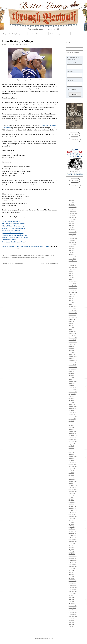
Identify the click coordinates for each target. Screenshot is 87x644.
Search (68, 43)
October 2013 (72, 514)
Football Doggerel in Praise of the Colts (14, 235)
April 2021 (72, 327)
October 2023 (72, 265)
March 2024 (72, 255)
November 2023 (73, 263)
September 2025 (73, 217)
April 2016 (72, 452)
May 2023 (71, 275)
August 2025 (72, 219)
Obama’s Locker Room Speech (49, 264)
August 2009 (72, 618)
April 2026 (72, 203)
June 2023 (71, 273)
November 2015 (73, 462)
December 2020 (73, 336)
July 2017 (71, 421)
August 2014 (72, 494)
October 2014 (72, 489)
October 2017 (72, 415)
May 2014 (71, 500)
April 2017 (72, 427)
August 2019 (72, 369)
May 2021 (71, 325)
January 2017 (72, 433)
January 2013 (72, 533)
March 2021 (72, 329)
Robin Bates (8, 44)
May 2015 (71, 475)
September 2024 (73, 242)
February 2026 (72, 207)
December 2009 (73, 610)
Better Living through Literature (17, 34)
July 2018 (71, 396)
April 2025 (72, 228)
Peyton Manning (45, 255)
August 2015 (72, 469)
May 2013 (71, 525)
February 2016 (72, 456)
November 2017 (73, 413)
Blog (5, 34)
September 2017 (73, 417)
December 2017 (73, 411)
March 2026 (72, 205)
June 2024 (71, 248)
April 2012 (72, 552)
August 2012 (72, 543)
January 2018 (72, 408)
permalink (13, 257)
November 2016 (73, 438)
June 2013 (71, 523)
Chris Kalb (50, 638)
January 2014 (72, 508)
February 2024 (72, 257)
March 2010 (72, 604)
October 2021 (72, 315)
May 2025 (71, 226)
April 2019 (72, 377)
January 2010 (72, 608)
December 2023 (73, 261)
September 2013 (73, 516)
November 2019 (73, 363)
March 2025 (72, 230)
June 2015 (71, 473)
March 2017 (72, 429)
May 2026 (71, 201)
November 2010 (73, 587)
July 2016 (71, 446)
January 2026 (72, 209)
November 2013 (73, 512)
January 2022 (72, 309)
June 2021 (71, 323)
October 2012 (72, 539)
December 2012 (73, 535)
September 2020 (73, 342)
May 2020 (71, 350)
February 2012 (72, 556)
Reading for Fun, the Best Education (12, 264)
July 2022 (71, 296)
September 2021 (73, 317)
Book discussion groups (56, 34)
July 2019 (71, 371)
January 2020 (72, 359)
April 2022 (72, 302)
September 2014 (73, 492)
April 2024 (72, 253)
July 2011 (71, 570)
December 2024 (73, 236)
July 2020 (71, 346)
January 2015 (72, 483)
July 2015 (71, 471)
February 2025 (72, 232)
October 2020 (72, 340)
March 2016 (72, 454)
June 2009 (71, 622)
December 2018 (73, 386)
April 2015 (72, 477)
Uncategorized (19, 255)
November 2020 (73, 338)
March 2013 (72, 529)
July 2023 (71, 271)
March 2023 (72, 280)
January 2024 (72, 259)
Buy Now (75, 134)
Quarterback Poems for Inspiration (13, 233)
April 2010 (72, 602)
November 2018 (73, 388)
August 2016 (72, 444)
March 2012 (72, 554)
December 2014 (73, 485)
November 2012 (73, 537)
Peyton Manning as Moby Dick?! (12, 221)
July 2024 (71, 246)
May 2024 (71, 251)
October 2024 (72, 240)
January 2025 (72, 234)
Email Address (71, 63)
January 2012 (72, 558)
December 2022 (73, 286)
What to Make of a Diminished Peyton (14, 226)
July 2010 (71, 595)
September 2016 (73, 442)
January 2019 (72, 384)
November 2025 (73, 213)
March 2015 (72, 479)
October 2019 (72, 365)
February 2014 (72, 506)
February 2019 (72, 381)
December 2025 (73, 211)
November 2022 (73, 288)
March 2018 (72, 404)
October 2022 (72, 290)
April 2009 (72, 627)
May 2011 (71, 575)
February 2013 (72, 531)
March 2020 (72, 354)
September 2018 (73, 392)
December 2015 (73, 460)
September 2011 (73, 566)
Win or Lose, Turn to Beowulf (11, 231)
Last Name (70, 80)
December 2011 (73, 560)
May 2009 (71, 625)
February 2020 (72, 356)
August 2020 (72, 344)
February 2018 (72, 406)
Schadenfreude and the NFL (11, 240)
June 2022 (71, 298)
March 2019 (72, 379)
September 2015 (73, 467)
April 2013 (72, 527)
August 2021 (72, 319)
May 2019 (71, 375)
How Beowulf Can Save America (38, 34)
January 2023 (72, 284)
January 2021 (72, 334)
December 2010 (73, 585)
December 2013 (73, 510)
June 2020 (71, 348)
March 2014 (72, 504)
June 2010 (71, 598)
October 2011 (72, 564)
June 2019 (71, 373)
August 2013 (72, 519)
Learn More (75, 140)
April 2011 (71, 577)
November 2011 (73, 562)
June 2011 (71, 573)
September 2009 (73, 616)
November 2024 (73, 238)
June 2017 (71, 423)
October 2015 (72, 465)
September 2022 (73, 292)
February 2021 (72, 332)
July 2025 (71, 221)
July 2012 (71, 546)
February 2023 (72, 282)
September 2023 (73, 267)
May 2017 (71, 425)
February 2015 (72, 481)
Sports (52, 255)
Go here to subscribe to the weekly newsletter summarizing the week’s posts (25, 247)
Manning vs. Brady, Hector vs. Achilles (14, 228)
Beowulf (32, 255)
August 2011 (72, 568)
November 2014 (73, 487)
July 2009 (71, 620)
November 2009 (73, 612)
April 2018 (72, 402)
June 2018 (71, 398)
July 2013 (71, 521)
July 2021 (71, 321)
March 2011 (72, 579)
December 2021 (73, 311)
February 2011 (72, 581)
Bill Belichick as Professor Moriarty (13, 224)
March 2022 (72, 305)
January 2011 (72, 583)
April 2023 (72, 278)
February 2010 (72, 606)
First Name (70, 72)
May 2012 (71, 550)
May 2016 (71, 450)
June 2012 (71, 548)
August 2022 (72, 294)
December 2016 (73, 435)
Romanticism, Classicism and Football (14, 242)
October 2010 (72, 589)
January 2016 (72, 458)
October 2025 (72, 215)
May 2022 (71, 300)
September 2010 (73, 591)
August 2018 (72, 394)
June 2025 (71, 224)
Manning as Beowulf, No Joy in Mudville (15, 237)
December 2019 (73, 361)
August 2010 (72, 593)
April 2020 (72, 352)
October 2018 (72, 390)
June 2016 (71, 448)
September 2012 (73, 541)
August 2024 (72, 244)
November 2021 (73, 313)
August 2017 (72, 419)
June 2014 (71, 498)
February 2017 (72, 431)
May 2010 (71, 600)
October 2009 (72, 614)
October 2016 (72, 440)
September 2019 (73, 367)
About (67, 34)
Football (37, 255)
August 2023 (72, 269)
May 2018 (71, 400)
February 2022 (72, 307)
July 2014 (71, 496)
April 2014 (72, 502)
